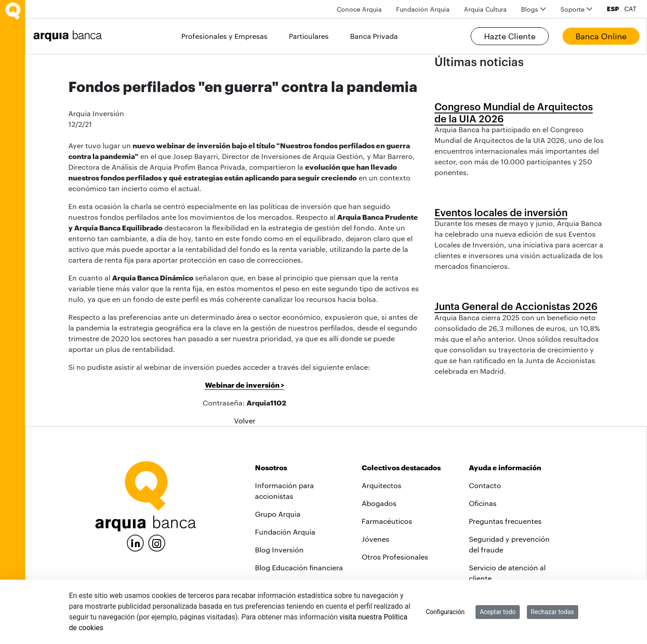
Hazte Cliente (510, 36)
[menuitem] (359, 9)
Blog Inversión (279, 550)
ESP (613, 9)
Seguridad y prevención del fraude (509, 544)
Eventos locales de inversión (501, 212)
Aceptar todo (497, 612)
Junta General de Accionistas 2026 (516, 306)
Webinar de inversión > (245, 385)
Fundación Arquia (285, 532)
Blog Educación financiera (299, 567)
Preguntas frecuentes (505, 521)
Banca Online (601, 36)
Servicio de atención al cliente (507, 573)
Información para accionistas (284, 491)
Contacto (485, 485)
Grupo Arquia (278, 514)
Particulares (309, 36)
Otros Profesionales (395, 557)
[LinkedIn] (135, 542)
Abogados (379, 503)
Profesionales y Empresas (224, 36)
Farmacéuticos (387, 521)
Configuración (445, 612)
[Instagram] (157, 542)
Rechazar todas (553, 612)
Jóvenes (376, 539)
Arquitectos (382, 485)
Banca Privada (374, 36)
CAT (630, 9)
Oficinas (483, 503)
